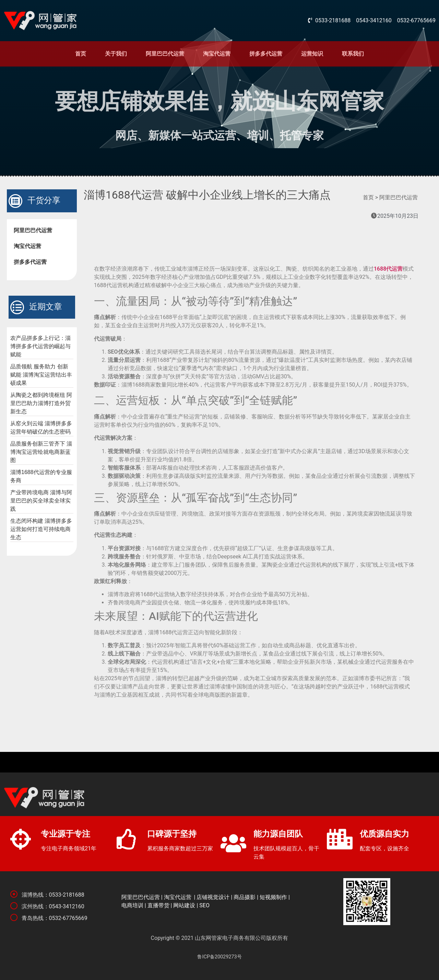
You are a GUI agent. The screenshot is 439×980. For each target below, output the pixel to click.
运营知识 (312, 54)
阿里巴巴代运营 (165, 54)
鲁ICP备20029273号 (219, 957)
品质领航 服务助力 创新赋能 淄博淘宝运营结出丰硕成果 (41, 375)
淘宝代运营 (217, 54)
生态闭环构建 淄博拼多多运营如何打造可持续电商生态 (41, 529)
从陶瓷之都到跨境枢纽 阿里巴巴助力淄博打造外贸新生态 (41, 403)
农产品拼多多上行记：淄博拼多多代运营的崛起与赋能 (40, 346)
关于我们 (116, 54)
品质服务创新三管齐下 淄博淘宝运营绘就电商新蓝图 (41, 452)
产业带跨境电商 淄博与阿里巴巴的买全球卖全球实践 (41, 501)
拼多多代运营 (266, 54)
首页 (81, 54)
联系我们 (353, 54)
